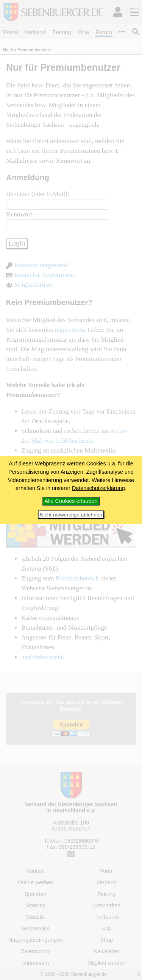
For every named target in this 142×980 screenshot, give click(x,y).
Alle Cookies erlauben (71, 501)
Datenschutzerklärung (98, 488)
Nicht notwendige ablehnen (71, 515)
